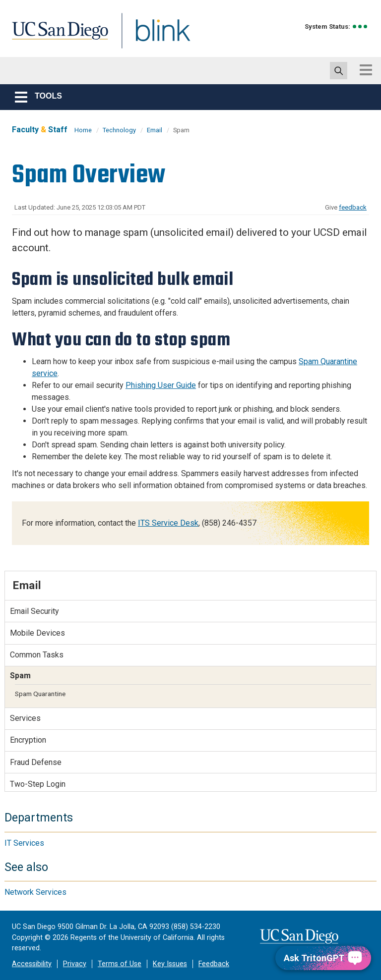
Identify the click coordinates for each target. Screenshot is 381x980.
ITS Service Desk (168, 523)
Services (25, 718)
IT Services (24, 843)
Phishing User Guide (161, 385)
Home (83, 130)
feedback (353, 207)
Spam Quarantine (40, 694)
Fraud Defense (36, 762)
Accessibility (32, 964)
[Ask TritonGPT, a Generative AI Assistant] (323, 958)
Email (155, 130)
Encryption (28, 740)
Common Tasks (37, 655)
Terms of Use (120, 964)
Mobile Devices (37, 633)
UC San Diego (57, 36)
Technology (119, 130)
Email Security (34, 611)
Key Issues (170, 964)
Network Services (35, 892)
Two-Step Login (38, 784)
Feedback (214, 964)
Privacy (75, 964)
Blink (154, 36)
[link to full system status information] (360, 27)
